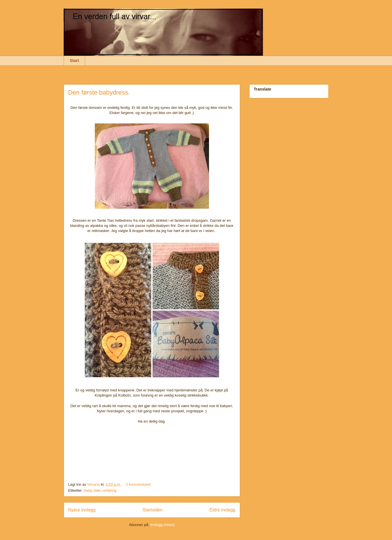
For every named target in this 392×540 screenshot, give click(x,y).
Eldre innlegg (222, 510)
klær (97, 490)
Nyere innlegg (82, 510)
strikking (110, 490)
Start (75, 61)
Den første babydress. (99, 92)
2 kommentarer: (139, 484)
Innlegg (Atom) (162, 525)
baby (88, 490)
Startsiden (152, 510)
